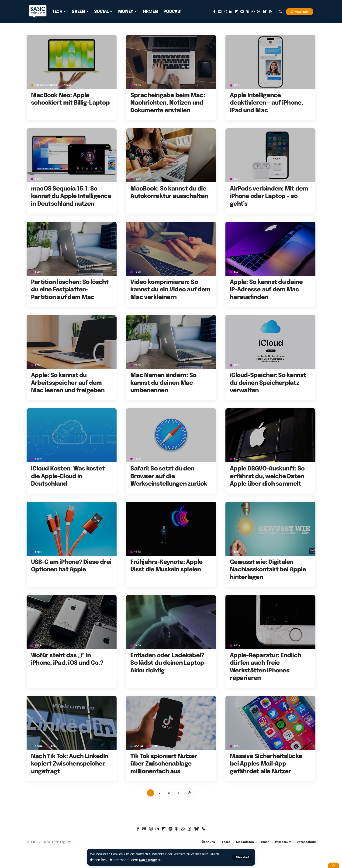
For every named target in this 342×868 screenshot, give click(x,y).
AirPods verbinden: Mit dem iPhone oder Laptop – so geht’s (269, 196)
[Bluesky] (265, 12)
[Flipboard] (236, 12)
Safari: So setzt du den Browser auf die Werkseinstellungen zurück (169, 476)
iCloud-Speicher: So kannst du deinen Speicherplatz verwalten (268, 383)
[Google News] (220, 12)
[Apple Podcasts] (248, 12)
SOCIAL (40, 746)
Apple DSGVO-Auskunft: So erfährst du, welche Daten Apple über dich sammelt (267, 476)
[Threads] (259, 12)
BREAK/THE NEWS (47, 85)
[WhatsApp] (253, 12)
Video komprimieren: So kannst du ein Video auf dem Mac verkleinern (170, 290)
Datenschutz (149, 860)
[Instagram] (225, 12)
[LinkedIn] (231, 12)
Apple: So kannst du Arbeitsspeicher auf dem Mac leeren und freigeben (68, 383)
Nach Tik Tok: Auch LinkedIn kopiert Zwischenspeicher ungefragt (70, 764)
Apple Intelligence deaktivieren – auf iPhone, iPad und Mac (266, 103)
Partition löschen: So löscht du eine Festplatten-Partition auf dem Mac (70, 290)
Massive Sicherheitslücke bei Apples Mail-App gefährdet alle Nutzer (266, 764)
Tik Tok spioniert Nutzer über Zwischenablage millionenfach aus (164, 764)
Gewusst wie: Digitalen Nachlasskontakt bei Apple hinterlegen (268, 570)
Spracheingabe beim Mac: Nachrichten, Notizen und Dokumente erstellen (168, 103)
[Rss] (271, 12)
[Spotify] (242, 12)
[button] (242, 857)
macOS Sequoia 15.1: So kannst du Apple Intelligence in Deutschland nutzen (71, 196)
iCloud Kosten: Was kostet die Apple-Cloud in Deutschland (68, 476)
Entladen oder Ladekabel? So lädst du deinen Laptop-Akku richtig (168, 663)
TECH (70, 85)
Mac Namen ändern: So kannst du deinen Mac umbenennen (163, 383)
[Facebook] (214, 12)
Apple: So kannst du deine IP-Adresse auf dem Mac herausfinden (266, 290)
